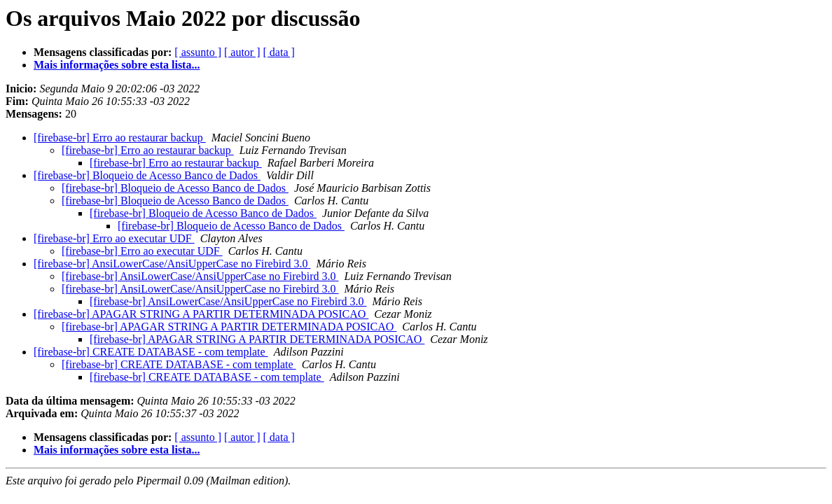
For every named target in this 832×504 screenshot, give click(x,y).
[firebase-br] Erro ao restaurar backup (120, 138)
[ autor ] (242, 52)
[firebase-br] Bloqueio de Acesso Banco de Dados (147, 175)
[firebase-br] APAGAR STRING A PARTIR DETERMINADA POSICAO (201, 314)
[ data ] (279, 52)
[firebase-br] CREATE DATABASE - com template (151, 352)
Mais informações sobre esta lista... (117, 65)
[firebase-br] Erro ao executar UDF (114, 238)
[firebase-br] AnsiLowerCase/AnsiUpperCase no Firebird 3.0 (172, 264)
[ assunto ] (198, 52)
